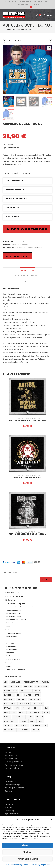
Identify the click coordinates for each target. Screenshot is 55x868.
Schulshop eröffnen (13, 762)
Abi (17, 247)
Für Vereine (10, 630)
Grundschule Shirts (14, 610)
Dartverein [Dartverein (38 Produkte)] (37, 704)
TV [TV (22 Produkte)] (45, 725)
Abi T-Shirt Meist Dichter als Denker (27, 420)
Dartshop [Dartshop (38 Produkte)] (21, 699)
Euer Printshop (11, 759)
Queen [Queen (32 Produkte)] (32, 721)
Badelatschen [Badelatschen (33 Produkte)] (41, 686)
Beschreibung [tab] (27, 270)
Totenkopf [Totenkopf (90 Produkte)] (36, 725)
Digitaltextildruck (12, 814)
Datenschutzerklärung (14, 865)
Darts (9, 656)
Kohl (35, 247)
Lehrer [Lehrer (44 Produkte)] (30, 717)
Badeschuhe (12, 649)
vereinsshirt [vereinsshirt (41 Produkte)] (23, 730)
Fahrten (10, 666)
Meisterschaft (12, 637)
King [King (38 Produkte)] (14, 712)
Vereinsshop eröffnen (14, 765)
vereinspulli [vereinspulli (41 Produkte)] (9, 730)
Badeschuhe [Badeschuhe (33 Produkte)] (26, 691)
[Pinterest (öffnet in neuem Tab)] (25, 7)
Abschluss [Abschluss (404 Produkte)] (15, 682)
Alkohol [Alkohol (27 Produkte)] (45, 682)
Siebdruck (9, 804)
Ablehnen (28, 852)
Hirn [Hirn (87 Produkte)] (6, 712)
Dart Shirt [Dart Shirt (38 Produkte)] (9, 699)
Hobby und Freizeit (13, 663)
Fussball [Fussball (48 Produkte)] (26, 708)
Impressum (46, 865)
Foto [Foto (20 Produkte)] (17, 708)
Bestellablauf (10, 782)
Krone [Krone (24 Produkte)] (7, 717)
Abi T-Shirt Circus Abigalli (27, 477)
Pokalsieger (11, 643)
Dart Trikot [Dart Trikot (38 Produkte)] (24, 704)
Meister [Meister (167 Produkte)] (40, 717)
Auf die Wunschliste (17, 256)
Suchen (46, 580)
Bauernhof (29, 247)
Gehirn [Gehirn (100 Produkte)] (37, 708)
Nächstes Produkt (42, 41)
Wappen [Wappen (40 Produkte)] (36, 730)
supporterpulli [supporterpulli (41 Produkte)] (22, 725)
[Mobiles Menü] (47, 15)
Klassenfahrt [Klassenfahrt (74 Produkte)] (35, 712)
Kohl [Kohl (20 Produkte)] (46, 712)
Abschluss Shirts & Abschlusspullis (20, 607)
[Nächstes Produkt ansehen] (51, 41)
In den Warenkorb (26, 229)
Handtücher (11, 646)
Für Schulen (35, 418)
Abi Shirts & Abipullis (20, 244)
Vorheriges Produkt (14, 41)
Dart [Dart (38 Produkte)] (37, 695)
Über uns (8, 791)
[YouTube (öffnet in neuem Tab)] (30, 7)
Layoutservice (11, 756)
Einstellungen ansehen (27, 859)
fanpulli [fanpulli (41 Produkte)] (8, 708)
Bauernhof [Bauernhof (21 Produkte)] (9, 695)
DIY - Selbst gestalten (14, 596)
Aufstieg (10, 640)
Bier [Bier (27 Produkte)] (19, 695)
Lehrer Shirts (11, 623)
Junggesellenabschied (16, 670)
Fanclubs (10, 653)
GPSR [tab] (27, 281)
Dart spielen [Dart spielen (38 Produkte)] (34, 699)
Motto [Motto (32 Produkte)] (23, 721)
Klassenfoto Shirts (14, 616)
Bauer (21, 247)
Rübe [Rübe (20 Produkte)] (41, 721)
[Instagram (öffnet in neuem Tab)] (28, 7)
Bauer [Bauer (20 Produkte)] (37, 691)
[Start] (4, 29)
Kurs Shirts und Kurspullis (16, 620)
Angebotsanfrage (12, 785)
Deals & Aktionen (12, 592)
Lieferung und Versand (14, 788)
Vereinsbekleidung (14, 633)
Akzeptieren (28, 845)
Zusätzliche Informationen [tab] (27, 276)
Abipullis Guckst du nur (22, 29)
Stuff (8, 626)
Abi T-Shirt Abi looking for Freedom (27, 534)
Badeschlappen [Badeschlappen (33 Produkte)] (11, 691)
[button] (51, 820)
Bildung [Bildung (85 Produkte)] (28, 695)
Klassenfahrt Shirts (14, 613)
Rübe (40, 247)
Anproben (9, 753)
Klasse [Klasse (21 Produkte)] (22, 712)
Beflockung (9, 811)
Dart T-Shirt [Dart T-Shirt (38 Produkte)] (10, 704)
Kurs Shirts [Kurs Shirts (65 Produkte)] (18, 717)
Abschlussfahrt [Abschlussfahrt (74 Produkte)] (31, 682)
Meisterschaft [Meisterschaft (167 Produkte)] (11, 721)
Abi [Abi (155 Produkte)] (6, 682)
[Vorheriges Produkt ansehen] (4, 41)
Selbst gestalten (12, 768)
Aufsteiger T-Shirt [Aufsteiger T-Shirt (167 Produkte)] (12, 686)
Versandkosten (13, 148)
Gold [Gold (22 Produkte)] (46, 708)
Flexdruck (9, 808)
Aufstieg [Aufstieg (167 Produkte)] (28, 686)
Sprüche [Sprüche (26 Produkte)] (8, 725)
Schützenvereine (13, 659)
